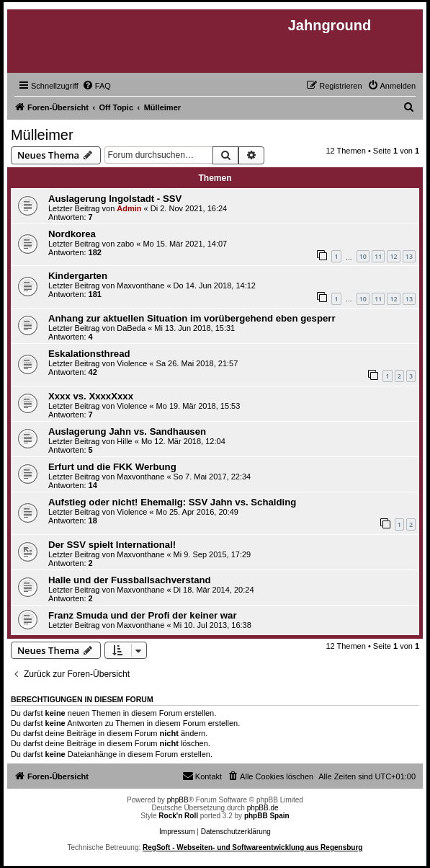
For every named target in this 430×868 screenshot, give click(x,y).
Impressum (177, 832)
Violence (132, 363)
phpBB (178, 800)
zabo (125, 244)
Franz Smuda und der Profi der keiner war (143, 615)
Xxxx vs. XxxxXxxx (91, 396)
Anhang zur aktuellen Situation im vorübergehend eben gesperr (192, 318)
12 (393, 256)
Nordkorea (72, 234)
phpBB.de (263, 808)
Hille (124, 441)
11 (378, 256)
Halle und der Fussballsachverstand (130, 580)
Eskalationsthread (89, 354)
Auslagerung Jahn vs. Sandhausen (127, 431)
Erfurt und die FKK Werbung (112, 467)
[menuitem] (97, 86)
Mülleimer (42, 135)
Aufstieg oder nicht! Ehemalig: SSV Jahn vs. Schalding (172, 502)
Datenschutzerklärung (236, 832)
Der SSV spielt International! (112, 545)
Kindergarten (78, 276)
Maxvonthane (140, 285)
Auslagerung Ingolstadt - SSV (115, 199)
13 (409, 256)
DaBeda (131, 328)
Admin (129, 208)
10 (363, 256)
